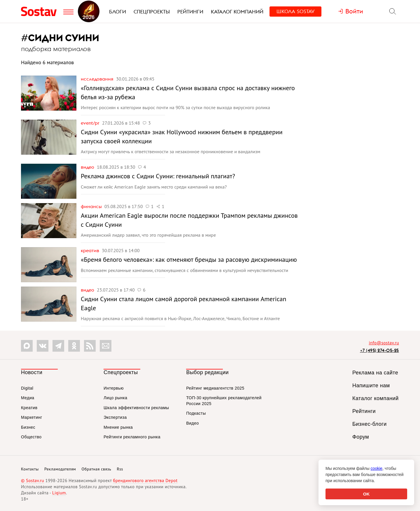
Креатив (91, 250)
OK (366, 494)
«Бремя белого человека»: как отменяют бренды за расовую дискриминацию (189, 259)
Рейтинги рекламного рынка (132, 437)
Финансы (92, 206)
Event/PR (91, 123)
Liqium (59, 493)
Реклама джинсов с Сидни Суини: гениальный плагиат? (158, 176)
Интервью (114, 388)
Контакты (30, 469)
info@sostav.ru (384, 343)
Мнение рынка (118, 427)
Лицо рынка (115, 398)
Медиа (28, 398)
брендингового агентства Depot (145, 481)
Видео (88, 167)
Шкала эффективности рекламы (136, 408)
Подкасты (196, 413)
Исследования (98, 79)
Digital (27, 388)
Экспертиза (115, 417)
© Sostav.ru (33, 481)
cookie (377, 468)
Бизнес (28, 427)
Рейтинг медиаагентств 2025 (215, 388)
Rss (120, 469)
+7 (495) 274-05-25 (379, 350)
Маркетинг (32, 417)
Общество (31, 437)
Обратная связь (97, 469)
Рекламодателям (60, 469)
